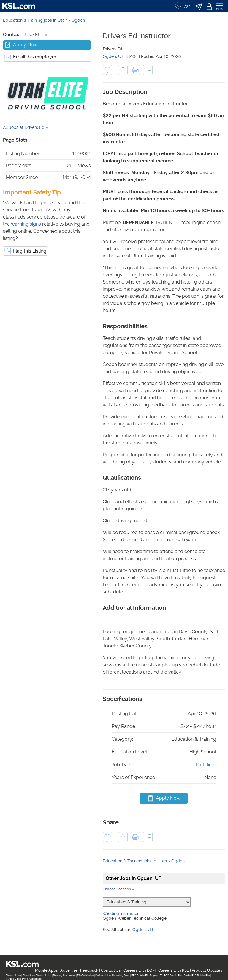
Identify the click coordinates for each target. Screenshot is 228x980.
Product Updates (207, 970)
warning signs (26, 224)
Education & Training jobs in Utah (35, 20)
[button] (123, 70)
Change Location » (118, 889)
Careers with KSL (174, 970)
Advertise (69, 970)
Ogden (78, 20)
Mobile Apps (46, 970)
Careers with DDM (139, 970)
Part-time (206, 765)
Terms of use (13, 976)
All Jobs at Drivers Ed (24, 127)
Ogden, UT (113, 56)
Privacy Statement (64, 976)
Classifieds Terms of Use (37, 976)
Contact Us (111, 970)
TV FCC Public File (171, 976)
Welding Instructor (121, 913)
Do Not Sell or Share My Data (112, 976)
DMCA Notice (85, 976)
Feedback (89, 970)
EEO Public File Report (145, 976)
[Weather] (182, 6)
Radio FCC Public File (197, 976)
